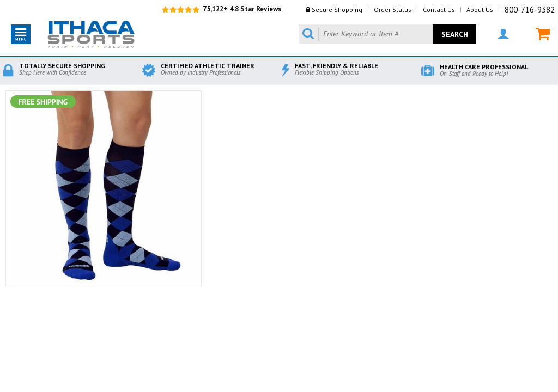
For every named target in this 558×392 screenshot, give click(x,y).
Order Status (393, 10)
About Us (480, 10)
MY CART (543, 34)
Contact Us (439, 10)
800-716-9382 (530, 10)
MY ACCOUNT (503, 34)
